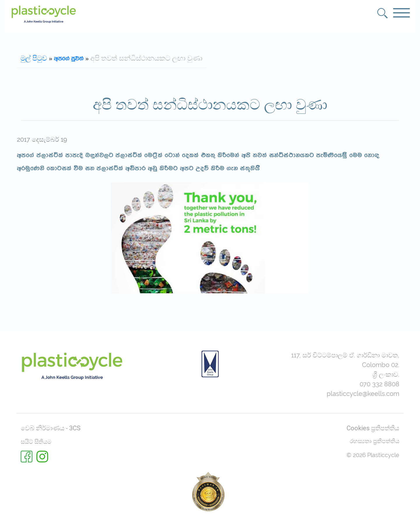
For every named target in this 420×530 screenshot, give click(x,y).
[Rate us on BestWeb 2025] (208, 492)
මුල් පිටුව (34, 59)
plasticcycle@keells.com (363, 394)
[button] (383, 13)
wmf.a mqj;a (69, 59)
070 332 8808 (379, 384)
